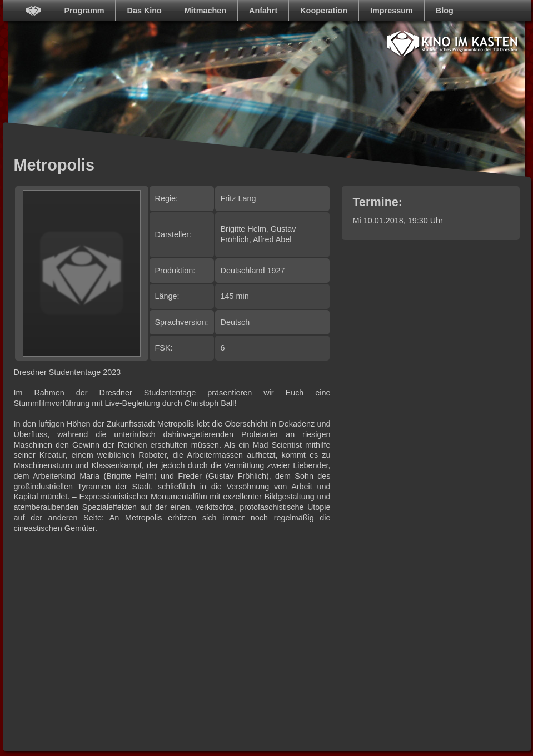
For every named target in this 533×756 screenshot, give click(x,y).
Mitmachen (205, 11)
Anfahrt (263, 11)
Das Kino (144, 11)
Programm (84, 11)
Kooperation (324, 11)
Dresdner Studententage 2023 (68, 372)
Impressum (392, 11)
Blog (445, 11)
